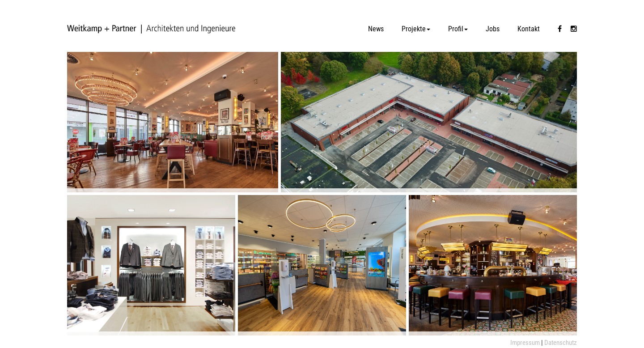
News (376, 29)
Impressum (525, 343)
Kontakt (529, 29)
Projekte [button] (416, 29)
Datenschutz (561, 343)
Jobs (493, 29)
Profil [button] (458, 29)
